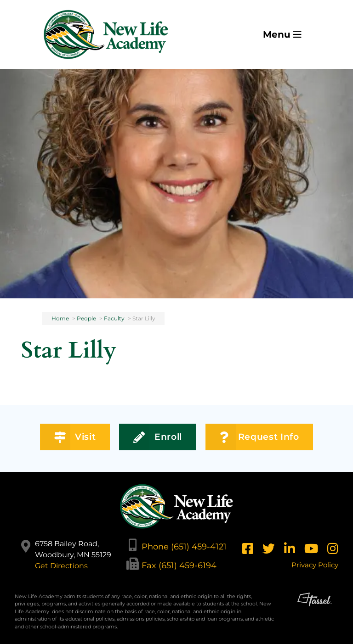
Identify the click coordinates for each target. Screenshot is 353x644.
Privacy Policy (315, 565)
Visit (75, 437)
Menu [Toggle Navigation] (282, 34)
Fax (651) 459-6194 (179, 565)
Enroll (158, 437)
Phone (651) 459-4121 (184, 546)
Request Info (259, 437)
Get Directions (61, 566)
